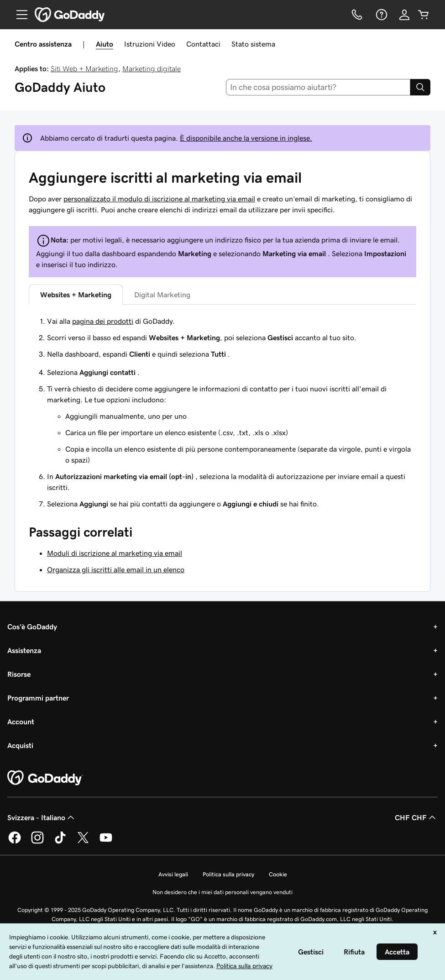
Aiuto (105, 44)
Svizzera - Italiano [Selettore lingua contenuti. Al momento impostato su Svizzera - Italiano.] (42, 817)
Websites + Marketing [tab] (76, 295)
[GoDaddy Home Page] (45, 778)
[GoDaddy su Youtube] (106, 842)
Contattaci (203, 44)
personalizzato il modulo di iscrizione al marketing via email (159, 199)
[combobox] (318, 87)
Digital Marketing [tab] (162, 295)
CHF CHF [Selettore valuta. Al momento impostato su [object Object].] (416, 817)
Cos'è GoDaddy (32, 627)
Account (21, 722)
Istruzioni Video (150, 44)
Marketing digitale (152, 68)
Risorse (19, 674)
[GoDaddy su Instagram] (37, 842)
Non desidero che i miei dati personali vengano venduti (222, 892)
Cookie (278, 874)
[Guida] (381, 15)
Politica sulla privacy (228, 874)
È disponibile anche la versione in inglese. (246, 138)
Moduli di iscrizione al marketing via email (115, 553)
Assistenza (24, 650)
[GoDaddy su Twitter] (83, 842)
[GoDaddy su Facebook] (15, 842)
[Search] (420, 87)
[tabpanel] (222, 337)
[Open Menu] (18, 15)
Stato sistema (253, 44)
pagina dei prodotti (103, 321)
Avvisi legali (173, 874)
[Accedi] (404, 15)
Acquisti (20, 745)
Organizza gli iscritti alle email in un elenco (116, 569)
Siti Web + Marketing (84, 68)
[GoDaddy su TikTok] (60, 842)
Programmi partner (38, 698)
